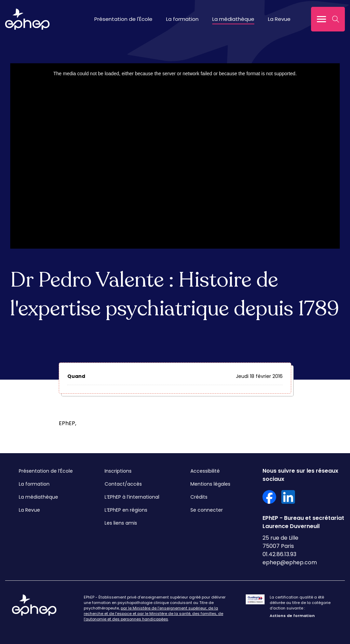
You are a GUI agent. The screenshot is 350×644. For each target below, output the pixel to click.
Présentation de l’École (46, 471)
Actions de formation (292, 616)
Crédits (199, 497)
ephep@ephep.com (290, 562)
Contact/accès (123, 484)
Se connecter (207, 510)
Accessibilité (205, 471)
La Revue (279, 19)
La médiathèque (233, 19)
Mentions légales (210, 484)
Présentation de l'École (123, 19)
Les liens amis (121, 523)
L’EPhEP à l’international (132, 497)
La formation (182, 19)
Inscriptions (118, 471)
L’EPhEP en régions (126, 510)
